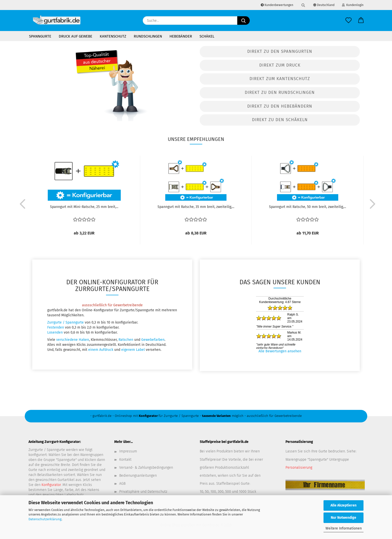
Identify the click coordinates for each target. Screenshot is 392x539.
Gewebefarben (153, 340)
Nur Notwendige (343, 518)
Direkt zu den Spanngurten (280, 51)
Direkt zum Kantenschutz (280, 79)
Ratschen (126, 340)
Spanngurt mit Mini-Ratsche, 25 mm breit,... (84, 207)
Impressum (128, 451)
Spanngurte (40, 36)
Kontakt (125, 460)
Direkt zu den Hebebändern (280, 106)
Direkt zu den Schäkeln (280, 120)
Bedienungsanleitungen (138, 476)
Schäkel (207, 36)
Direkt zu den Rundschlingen (280, 92)
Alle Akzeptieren (343, 505)
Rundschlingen (148, 36)
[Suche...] (243, 21)
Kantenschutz (113, 36)
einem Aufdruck (101, 350)
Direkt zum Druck (280, 65)
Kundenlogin (353, 5)
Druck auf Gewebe (75, 36)
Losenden (55, 332)
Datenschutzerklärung (45, 519)
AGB (122, 484)
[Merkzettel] (348, 21)
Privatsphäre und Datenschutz (143, 492)
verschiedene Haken (73, 340)
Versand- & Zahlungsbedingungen (146, 468)
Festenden (56, 327)
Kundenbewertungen (277, 5)
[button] (361, 21)
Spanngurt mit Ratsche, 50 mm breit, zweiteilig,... (307, 207)
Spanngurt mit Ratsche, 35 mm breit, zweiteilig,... (196, 207)
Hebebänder (181, 36)
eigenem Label (133, 350)
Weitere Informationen (344, 528)
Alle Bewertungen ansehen (280, 351)
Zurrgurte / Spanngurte (65, 322)
